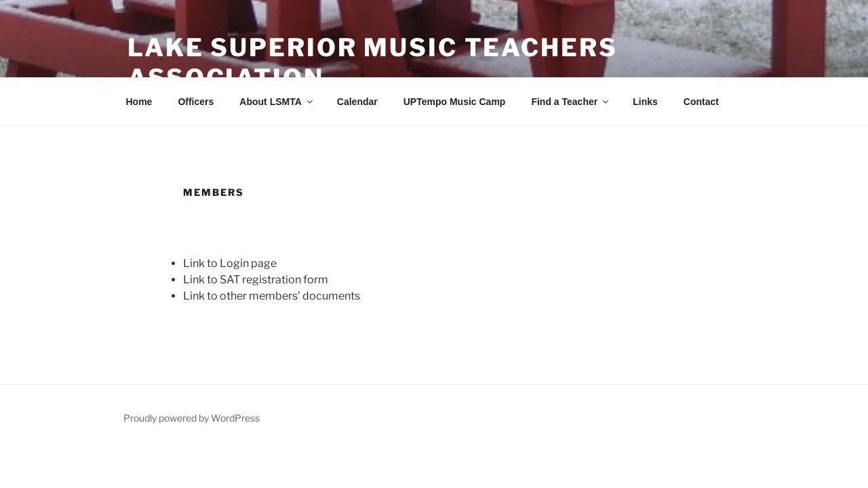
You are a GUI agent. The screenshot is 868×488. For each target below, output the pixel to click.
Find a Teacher (571, 102)
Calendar (357, 102)
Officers (196, 102)
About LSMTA (277, 102)
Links (645, 102)
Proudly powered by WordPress (192, 418)
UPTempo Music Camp (455, 102)
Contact (701, 102)
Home (139, 102)
